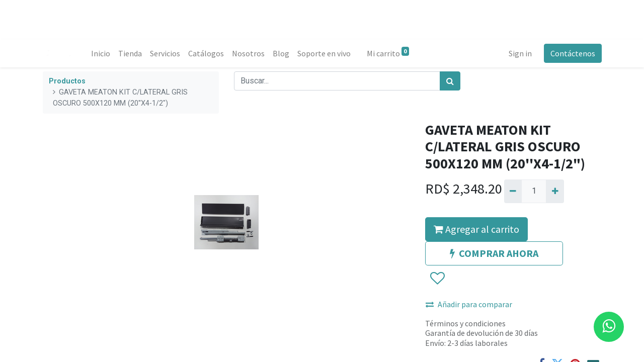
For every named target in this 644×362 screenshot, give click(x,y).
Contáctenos (572, 53)
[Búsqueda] (450, 81)
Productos (67, 81)
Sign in (520, 53)
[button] (437, 279)
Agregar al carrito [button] (476, 229)
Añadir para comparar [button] (469, 304)
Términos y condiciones (465, 323)
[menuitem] (101, 53)
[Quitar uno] (513, 191)
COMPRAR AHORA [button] (494, 253)
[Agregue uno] (555, 191)
